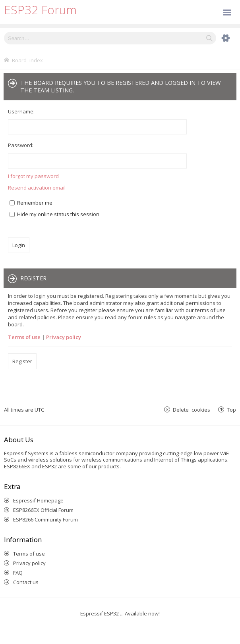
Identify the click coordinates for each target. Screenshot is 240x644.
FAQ (18, 573)
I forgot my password (33, 176)
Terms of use (24, 337)
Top (231, 409)
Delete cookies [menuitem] (192, 409)
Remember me (31, 203)
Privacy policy (64, 337)
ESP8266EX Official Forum (43, 510)
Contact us (26, 582)
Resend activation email (37, 188)
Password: (21, 145)
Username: (21, 111)
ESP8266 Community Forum (45, 519)
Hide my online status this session (54, 214)
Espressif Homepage (38, 500)
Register (22, 361)
